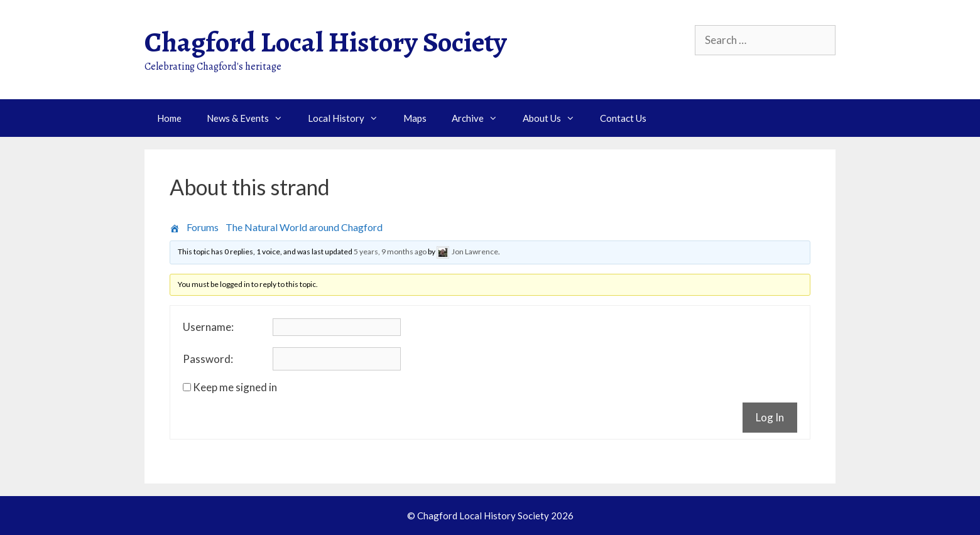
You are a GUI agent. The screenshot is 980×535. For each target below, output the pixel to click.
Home (169, 118)
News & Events (251, 118)
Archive (481, 118)
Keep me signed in (235, 387)
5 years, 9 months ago (390, 251)
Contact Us (623, 118)
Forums (203, 227)
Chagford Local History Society (326, 42)
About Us (555, 118)
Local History (349, 118)
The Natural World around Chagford (304, 227)
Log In (770, 417)
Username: (208, 327)
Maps (415, 118)
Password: (208, 359)
